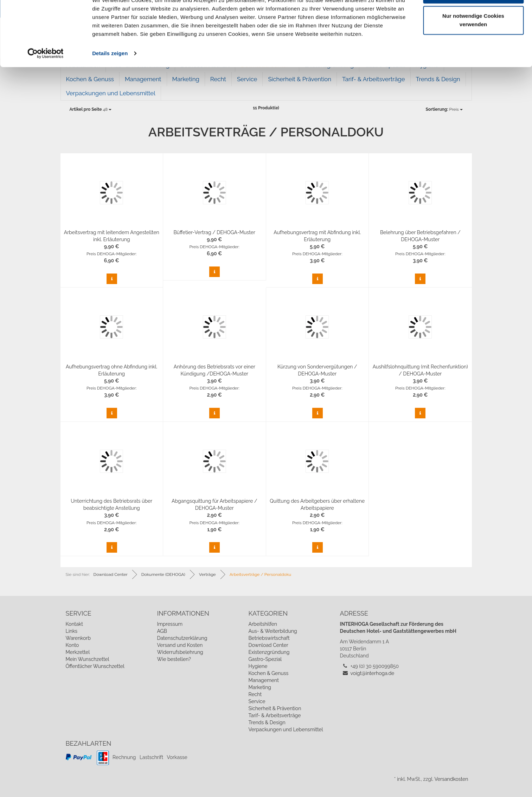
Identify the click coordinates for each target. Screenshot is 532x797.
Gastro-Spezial (265, 659)
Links (72, 631)
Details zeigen (110, 79)
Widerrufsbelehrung (180, 652)
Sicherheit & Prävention (275, 708)
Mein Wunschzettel (88, 659)
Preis (444, 109)
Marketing (260, 687)
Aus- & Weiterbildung (273, 631)
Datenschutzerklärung (182, 638)
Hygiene (258, 666)
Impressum (170, 624)
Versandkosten (451, 779)
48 (91, 109)
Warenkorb (78, 638)
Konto (72, 645)
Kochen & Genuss (268, 673)
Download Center (268, 645)
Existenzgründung (269, 652)
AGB (162, 631)
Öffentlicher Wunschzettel (95, 666)
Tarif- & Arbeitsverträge (274, 715)
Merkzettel (78, 652)
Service (257, 701)
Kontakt (74, 624)
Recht (255, 694)
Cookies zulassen (473, 18)
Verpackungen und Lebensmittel (111, 93)
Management (263, 680)
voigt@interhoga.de (373, 673)
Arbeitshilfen (263, 624)
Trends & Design (267, 722)
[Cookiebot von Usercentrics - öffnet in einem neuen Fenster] (46, 79)
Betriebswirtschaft (269, 638)
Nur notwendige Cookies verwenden (473, 46)
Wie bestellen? (174, 659)
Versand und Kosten (180, 645)
